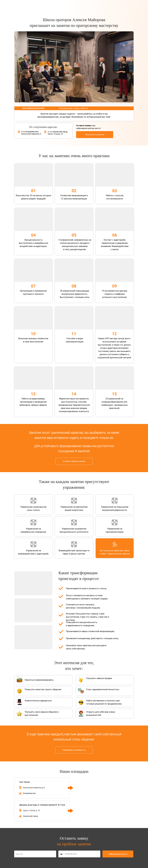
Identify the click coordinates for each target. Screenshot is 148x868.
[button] (95, 135)
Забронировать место (118, 854)
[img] (121, 134)
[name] (35, 854)
